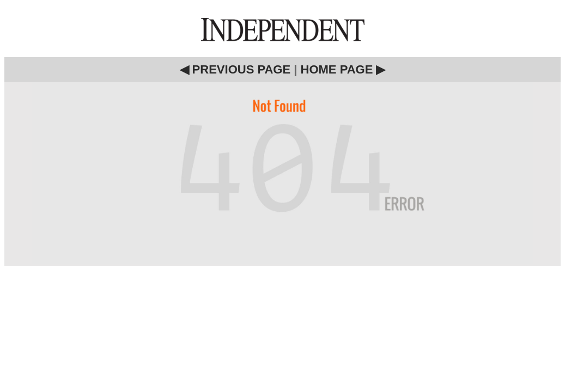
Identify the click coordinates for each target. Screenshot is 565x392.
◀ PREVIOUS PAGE (235, 69)
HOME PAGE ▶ (343, 69)
